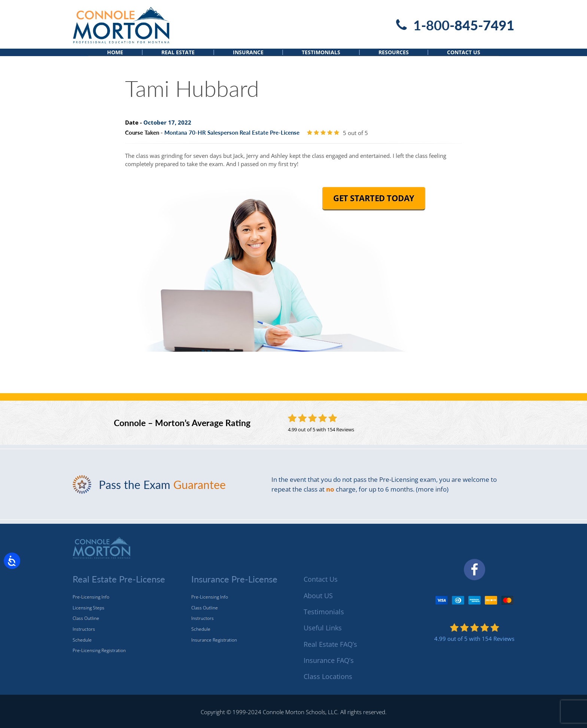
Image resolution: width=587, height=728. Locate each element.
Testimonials (321, 59)
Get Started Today (374, 209)
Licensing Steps (89, 608)
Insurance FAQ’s (329, 660)
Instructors (84, 629)
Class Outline (86, 618)
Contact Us (464, 59)
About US (318, 596)
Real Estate (178, 59)
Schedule (82, 640)
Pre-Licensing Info (91, 597)
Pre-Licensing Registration (99, 650)
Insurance (248, 59)
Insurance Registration (214, 640)
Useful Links (323, 628)
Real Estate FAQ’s (330, 644)
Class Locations (328, 676)
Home (115, 59)
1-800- (464, 25)
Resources (394, 59)
